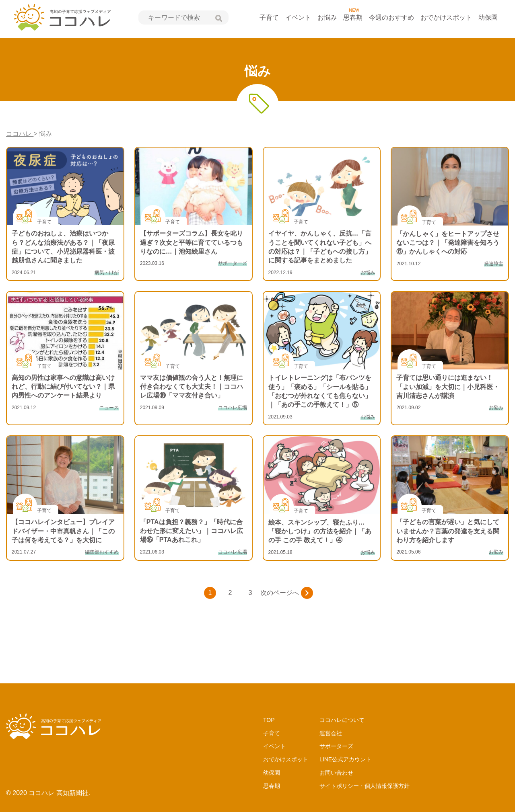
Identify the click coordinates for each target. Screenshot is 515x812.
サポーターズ (336, 746)
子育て (269, 17)
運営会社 (331, 733)
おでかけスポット (446, 17)
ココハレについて (342, 720)
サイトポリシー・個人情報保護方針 (365, 786)
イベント (298, 17)
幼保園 (488, 17)
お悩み (327, 17)
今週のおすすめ (391, 17)
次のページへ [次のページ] (287, 593)
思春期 (353, 17)
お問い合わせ (336, 773)
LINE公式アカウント (345, 759)
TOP (269, 720)
